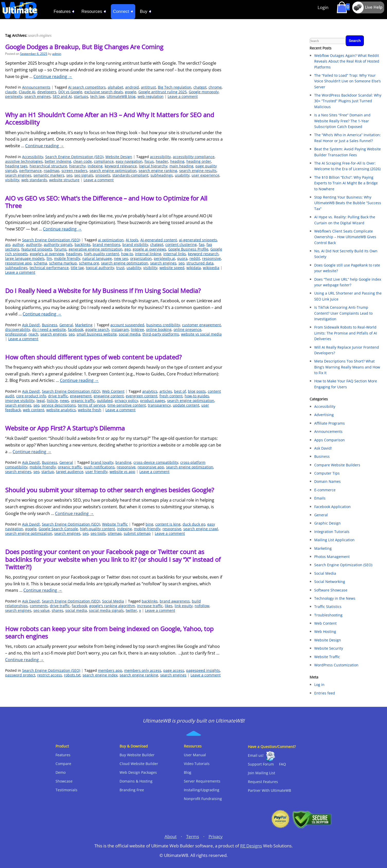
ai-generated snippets (198, 240)
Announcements (36, 87)
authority (34, 244)
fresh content (171, 396)
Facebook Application (332, 507)
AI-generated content (159, 240)
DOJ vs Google (70, 92)
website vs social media (201, 334)
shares (57, 610)
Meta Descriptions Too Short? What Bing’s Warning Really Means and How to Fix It (347, 367)
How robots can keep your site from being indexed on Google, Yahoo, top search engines (109, 632)
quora (182, 258)
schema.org (89, 263)
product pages (153, 401)
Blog (188, 772)
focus (149, 161)
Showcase (64, 781)
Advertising (324, 415)
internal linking (148, 254)
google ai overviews (149, 249)
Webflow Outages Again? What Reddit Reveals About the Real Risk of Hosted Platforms (347, 61)
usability (182, 175)
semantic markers (49, 175)
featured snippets (37, 249)
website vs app (122, 472)
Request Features (263, 782)
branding (123, 462)
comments (39, 606)
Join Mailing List (262, 773)
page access (174, 670)
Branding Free (132, 790)
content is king (168, 524)
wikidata (194, 268)
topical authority (100, 268)
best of (180, 391)
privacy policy (126, 401)
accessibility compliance (194, 157)
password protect (20, 675)
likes (169, 606)
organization (141, 258)
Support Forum (261, 764)
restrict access (50, 675)
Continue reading (53, 76)
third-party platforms (161, 334)
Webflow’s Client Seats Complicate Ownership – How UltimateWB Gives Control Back (345, 237)
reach (33, 334)
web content (34, 410)
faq (202, 244)
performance (30, 171)
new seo (121, 258)
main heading (181, 166)
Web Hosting (325, 631)
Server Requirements (202, 781)
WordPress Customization (336, 665)
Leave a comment (183, 96)
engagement (81, 396)
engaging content (109, 396)
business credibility (163, 325)
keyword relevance (121, 166)
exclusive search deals (104, 92)
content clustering (181, 244)
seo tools (98, 533)
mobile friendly (67, 258)
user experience (205, 175)
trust (120, 268)
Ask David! (31, 325)
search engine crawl (201, 529)
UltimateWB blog (121, 96)
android (132, 87)
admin (57, 54)
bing (149, 524)
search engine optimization (113, 171)
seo (69, 175)
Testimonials (66, 790)
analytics (150, 391)
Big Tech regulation (175, 87)
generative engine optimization (96, 249)
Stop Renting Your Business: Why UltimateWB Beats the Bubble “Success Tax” (348, 203)
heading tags (16, 166)
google (131, 92)
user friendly (96, 472)
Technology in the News (335, 598)
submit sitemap (137, 533)
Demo (61, 772)
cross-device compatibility (156, 462)
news (64, 401)
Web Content (113, 391)
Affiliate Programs (330, 423)
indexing (95, 166)
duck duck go (194, 524)
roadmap (52, 171)
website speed (172, 268)
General (66, 325)
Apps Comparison (330, 440)
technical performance (49, 268)
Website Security (329, 648)
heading (177, 161)
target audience (70, 472)
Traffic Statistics (328, 607)
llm (49, 258)
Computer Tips (327, 473)
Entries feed (325, 693)
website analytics (61, 410)
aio (8, 244)
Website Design (119, 157)
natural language (97, 258)
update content (186, 405)
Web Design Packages (138, 772)
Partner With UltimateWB (269, 790)
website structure (64, 180)
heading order (199, 161)
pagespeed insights (203, 670)
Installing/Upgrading (202, 790)
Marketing (84, 325)
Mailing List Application (334, 540)
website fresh (90, 410)
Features (63, 755)
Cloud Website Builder (139, 764)
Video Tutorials (197, 764)
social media (130, 334)
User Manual (195, 755)
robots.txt (72, 675)
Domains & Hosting (136, 781)
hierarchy (77, 166)
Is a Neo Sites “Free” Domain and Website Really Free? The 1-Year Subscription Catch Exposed (342, 121)
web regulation (151, 96)
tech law (97, 96)
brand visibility (135, 244)
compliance (104, 161)
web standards (34, 180)
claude (11, 92)
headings (74, 254)
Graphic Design (327, 523)
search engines (38, 96)
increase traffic (150, 606)
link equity (184, 606)
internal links (175, 254)
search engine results (198, 171)
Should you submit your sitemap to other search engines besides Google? (110, 490)
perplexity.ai (164, 258)
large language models (25, 258)
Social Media (113, 601)
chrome (215, 87)
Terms (193, 836)
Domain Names (327, 481)
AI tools (132, 240)
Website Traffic (115, 524)
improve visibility (20, 401)
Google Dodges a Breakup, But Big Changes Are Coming (84, 47)
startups (81, 96)
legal (41, 401)
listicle (52, 401)
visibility (12, 180)
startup (48, 472)
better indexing (58, 161)
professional (16, 334)
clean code (83, 161)
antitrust (148, 87)
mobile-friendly (147, 529)
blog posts (197, 391)
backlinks (83, 244)
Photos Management (332, 557)
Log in (319, 685)
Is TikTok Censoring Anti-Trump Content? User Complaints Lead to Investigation (343, 313)
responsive (211, 258)
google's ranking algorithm (112, 606)
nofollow (202, 606)
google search (97, 329)
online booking (159, 329)
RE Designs (251, 846)
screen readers (74, 171)
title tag (77, 268)
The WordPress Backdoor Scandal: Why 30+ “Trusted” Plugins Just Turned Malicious (348, 101)
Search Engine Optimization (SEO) (74, 157)
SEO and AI (62, 96)
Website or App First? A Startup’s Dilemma (65, 428)
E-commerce (325, 490)
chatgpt (200, 87)
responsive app (18, 263)
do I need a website (49, 329)
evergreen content (142, 396)
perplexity (14, 96)
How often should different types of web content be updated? (93, 357)
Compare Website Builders (337, 465)
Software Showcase (331, 590)
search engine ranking (158, 171)
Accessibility (33, 157)
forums (60, 249)
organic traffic (83, 401)
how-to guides (197, 396)
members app (110, 670)
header (162, 161)
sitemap (115, 533)
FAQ (282, 764)
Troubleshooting (328, 615)
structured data (200, 263)
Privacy (216, 836)
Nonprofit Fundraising (203, 799)
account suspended (127, 325)
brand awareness (175, 601)
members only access (143, 670)
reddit (195, 258)
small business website (97, 334)
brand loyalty (102, 462)
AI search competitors (87, 87)
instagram (120, 329)
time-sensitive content (127, 405)
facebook (76, 329)
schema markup (63, 263)
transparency (159, 405)
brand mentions (106, 244)
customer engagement (201, 325)
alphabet (115, 87)
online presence (187, 329)
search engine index (100, 675)
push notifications (99, 467)
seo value (42, 610)
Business (50, 325)
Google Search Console (58, 529)
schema (40, 263)
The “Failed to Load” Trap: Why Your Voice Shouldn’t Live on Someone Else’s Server (348, 81)
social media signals (106, 610)
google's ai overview (47, 254)
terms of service (92, 405)
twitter (131, 610)
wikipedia (211, 268)
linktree (137, 329)
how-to (127, 254)
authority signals (58, 244)
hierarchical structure (48, 166)
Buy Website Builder (137, 755)
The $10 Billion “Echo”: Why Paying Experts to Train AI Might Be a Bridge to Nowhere (346, 183)
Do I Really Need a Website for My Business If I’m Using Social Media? (103, 291)
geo (128, 249)
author (18, 244)
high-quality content (102, 254)
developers (47, 92)
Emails (320, 498)
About (171, 836)
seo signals (84, 175)
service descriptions (59, 405)
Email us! (256, 755)
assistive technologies (24, 161)
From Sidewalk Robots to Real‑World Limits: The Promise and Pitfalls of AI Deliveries (346, 333)
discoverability (18, 329)
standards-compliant (130, 175)
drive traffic (58, 396)
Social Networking (330, 582)
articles (166, 391)
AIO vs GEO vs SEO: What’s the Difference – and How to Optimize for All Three (106, 202)
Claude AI (27, 92)
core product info (31, 396)
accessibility (160, 157)
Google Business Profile (188, 249)
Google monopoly (204, 92)
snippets (103, 175)
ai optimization (111, 240)
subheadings (162, 175)
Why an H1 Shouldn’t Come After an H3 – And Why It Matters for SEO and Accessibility (110, 118)
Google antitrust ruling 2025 (163, 92)
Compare (63, 764)
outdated (105, 401)
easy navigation (129, 161)
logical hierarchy (153, 166)
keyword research (203, 254)
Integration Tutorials (332, 532)
